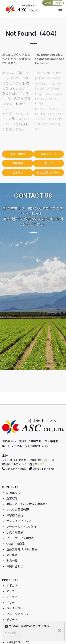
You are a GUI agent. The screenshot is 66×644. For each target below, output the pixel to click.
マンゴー (12, 591)
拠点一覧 (12, 561)
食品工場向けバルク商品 (22, 549)
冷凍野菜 (18, 163)
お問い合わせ (15, 566)
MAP (41, 464)
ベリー (11, 603)
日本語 (48, 3)
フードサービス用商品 (20, 538)
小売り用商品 (15, 532)
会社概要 (12, 555)
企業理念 (12, 498)
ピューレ (18, 173)
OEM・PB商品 (15, 544)
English (58, 3)
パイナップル (15, 608)
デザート (12, 620)
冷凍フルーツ (48, 154)
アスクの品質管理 (18, 510)
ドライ (48, 163)
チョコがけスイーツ (48, 173)
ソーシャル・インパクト (22, 527)
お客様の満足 (15, 515)
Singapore (13, 493)
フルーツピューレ (18, 614)
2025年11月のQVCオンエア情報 (37, 626)
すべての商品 (18, 154)
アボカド (12, 586)
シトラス (12, 597)
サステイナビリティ (19, 521)
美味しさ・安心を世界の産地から (27, 504)
